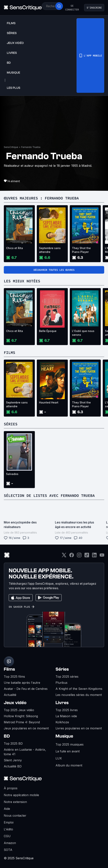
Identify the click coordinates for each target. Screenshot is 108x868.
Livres (62, 703)
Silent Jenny (13, 760)
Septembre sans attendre (50, 250)
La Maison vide (66, 716)
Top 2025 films (14, 677)
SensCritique (11, 147)
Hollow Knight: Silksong (21, 716)
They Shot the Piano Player (81, 250)
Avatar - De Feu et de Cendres (26, 689)
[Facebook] (72, 556)
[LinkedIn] (94, 556)
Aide (7, 809)
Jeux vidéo (15, 703)
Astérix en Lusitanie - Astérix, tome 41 (25, 752)
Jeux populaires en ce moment (26, 728)
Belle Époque (48, 331)
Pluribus (61, 683)
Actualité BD (13, 766)
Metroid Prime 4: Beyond (22, 722)
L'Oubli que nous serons (83, 333)
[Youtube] (102, 556)
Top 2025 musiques (70, 744)
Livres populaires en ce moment (79, 728)
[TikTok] (87, 556)
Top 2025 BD (13, 743)
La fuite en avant (68, 751)
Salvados (12, 474)
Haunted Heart (49, 402)
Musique (64, 736)
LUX (59, 758)
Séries (62, 669)
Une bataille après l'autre (22, 683)
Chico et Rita (14, 248)
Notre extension (15, 802)
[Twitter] (64, 556)
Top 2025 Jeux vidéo (19, 710)
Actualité (10, 695)
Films (9, 669)
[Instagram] (79, 556)
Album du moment (69, 765)
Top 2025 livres (67, 710)
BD (7, 736)
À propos (11, 788)
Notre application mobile (21, 795)
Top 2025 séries (67, 677)
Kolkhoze (62, 722)
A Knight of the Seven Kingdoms (79, 689)
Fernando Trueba (31, 147)
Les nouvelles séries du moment (79, 695)
